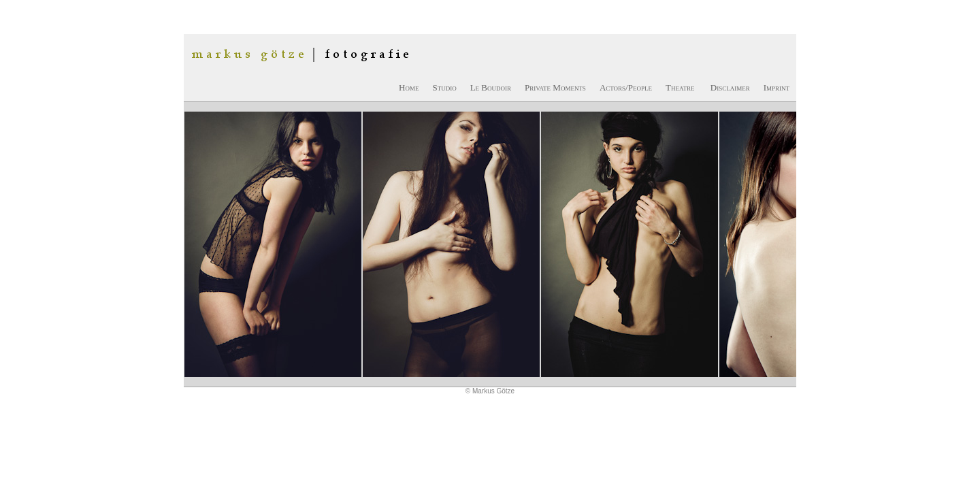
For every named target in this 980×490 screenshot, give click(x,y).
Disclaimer (730, 87)
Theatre (680, 87)
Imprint (777, 87)
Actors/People (626, 87)
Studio (444, 87)
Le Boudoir (491, 87)
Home (409, 87)
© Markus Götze (490, 391)
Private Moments (555, 87)
